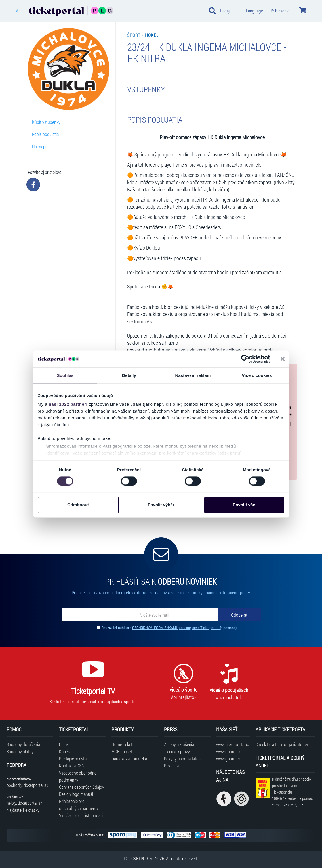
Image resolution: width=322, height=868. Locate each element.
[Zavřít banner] (283, 359)
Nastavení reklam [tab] (193, 375)
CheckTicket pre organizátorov (282, 744)
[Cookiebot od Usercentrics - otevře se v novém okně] (245, 359)
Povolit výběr (161, 505)
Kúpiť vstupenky (46, 122)
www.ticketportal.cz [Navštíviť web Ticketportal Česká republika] (233, 744)
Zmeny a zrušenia (179, 744)
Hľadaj (219, 11)
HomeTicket (122, 744)
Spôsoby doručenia (23, 744)
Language (254, 11)
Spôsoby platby (20, 751)
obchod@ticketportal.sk (27, 785)
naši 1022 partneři (68, 404)
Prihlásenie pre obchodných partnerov (79, 805)
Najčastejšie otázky (23, 810)
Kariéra (65, 751)
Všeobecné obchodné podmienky (78, 776)
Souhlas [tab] (65, 375)
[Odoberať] (239, 615)
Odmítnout (78, 505)
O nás (64, 744)
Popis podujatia (45, 134)
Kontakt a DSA (71, 766)
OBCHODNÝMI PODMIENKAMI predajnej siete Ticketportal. (176, 628)
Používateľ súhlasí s (169, 628)
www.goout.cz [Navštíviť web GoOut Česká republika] (228, 759)
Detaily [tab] (129, 375)
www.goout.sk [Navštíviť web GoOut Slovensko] (228, 751)
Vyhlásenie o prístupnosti (81, 815)
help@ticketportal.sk (24, 803)
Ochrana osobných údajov (82, 787)
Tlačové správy (177, 751)
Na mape (40, 146)
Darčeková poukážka (129, 759)
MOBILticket (122, 751)
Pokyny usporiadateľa (183, 759)
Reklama (171, 766)
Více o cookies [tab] (257, 375)
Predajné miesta (73, 759)
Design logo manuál (76, 794)
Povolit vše (244, 505)
